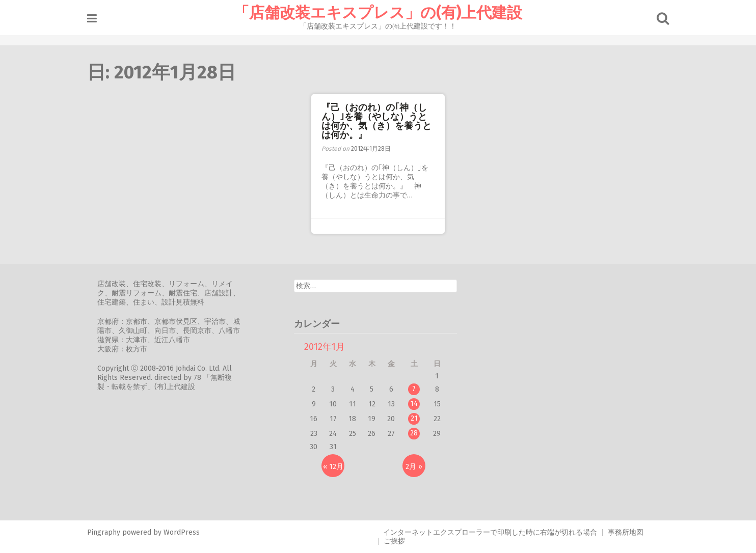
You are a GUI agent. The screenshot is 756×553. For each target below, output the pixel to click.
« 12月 (333, 467)
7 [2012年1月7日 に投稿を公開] (414, 389)
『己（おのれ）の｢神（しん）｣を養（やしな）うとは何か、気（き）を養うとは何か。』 (376, 121)
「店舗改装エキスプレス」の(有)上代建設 (378, 13)
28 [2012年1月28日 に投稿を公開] (414, 433)
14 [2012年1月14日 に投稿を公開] (414, 404)
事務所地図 (626, 532)
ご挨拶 (394, 541)
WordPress (182, 532)
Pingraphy (104, 532)
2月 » (414, 467)
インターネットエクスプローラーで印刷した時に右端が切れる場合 (490, 532)
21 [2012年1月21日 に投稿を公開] (414, 418)
